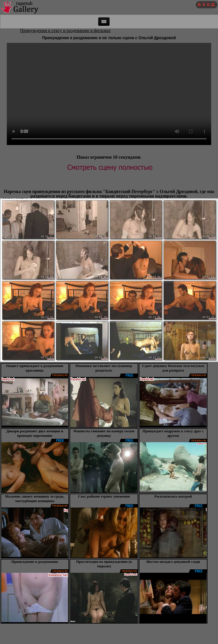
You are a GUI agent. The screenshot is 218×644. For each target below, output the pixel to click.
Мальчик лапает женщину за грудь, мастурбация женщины (35, 499)
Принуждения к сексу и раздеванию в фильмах (65, 31)
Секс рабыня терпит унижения (104, 496)
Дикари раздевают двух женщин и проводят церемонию (35, 433)
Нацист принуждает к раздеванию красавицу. (35, 368)
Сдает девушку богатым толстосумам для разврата (173, 368)
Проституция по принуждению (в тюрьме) (104, 564)
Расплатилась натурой (173, 496)
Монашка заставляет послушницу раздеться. (104, 368)
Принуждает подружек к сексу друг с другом (173, 433)
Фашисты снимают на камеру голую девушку (104, 433)
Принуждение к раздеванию (35, 562)
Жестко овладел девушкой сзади (173, 562)
